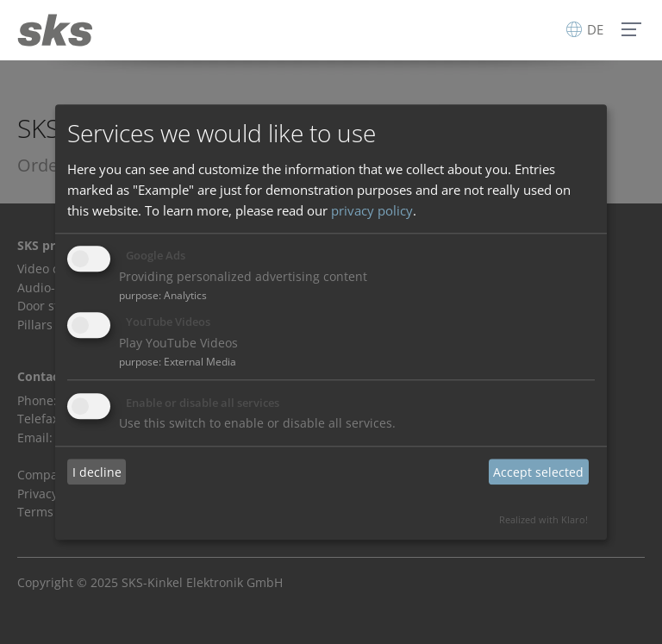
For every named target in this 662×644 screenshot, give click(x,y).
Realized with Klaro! (543, 519)
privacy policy (372, 210)
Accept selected (538, 472)
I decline (97, 472)
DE (585, 29)
